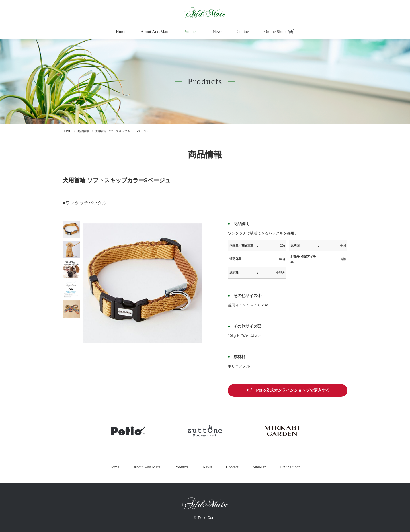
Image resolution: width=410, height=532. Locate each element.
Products (191, 32)
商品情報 (83, 131)
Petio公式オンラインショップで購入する (293, 390)
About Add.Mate (155, 32)
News (218, 32)
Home (121, 32)
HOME (67, 131)
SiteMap (259, 467)
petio (130, 432)
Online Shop (275, 32)
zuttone (205, 432)
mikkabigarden (280, 432)
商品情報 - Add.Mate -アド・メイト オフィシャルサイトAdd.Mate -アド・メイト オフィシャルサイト (205, 13)
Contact (243, 32)
